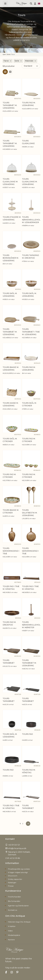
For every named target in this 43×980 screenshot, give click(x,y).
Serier (9, 54)
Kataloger (12, 883)
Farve (6, 61)
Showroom (13, 876)
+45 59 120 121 (14, 845)
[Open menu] (5, 4)
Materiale (29, 61)
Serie (17, 61)
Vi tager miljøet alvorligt (18, 872)
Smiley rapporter (15, 879)
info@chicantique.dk (17, 848)
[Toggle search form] (31, 4)
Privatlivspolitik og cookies (19, 869)
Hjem (4, 54)
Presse (11, 886)
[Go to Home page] (21, 4)
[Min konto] (35, 4)
